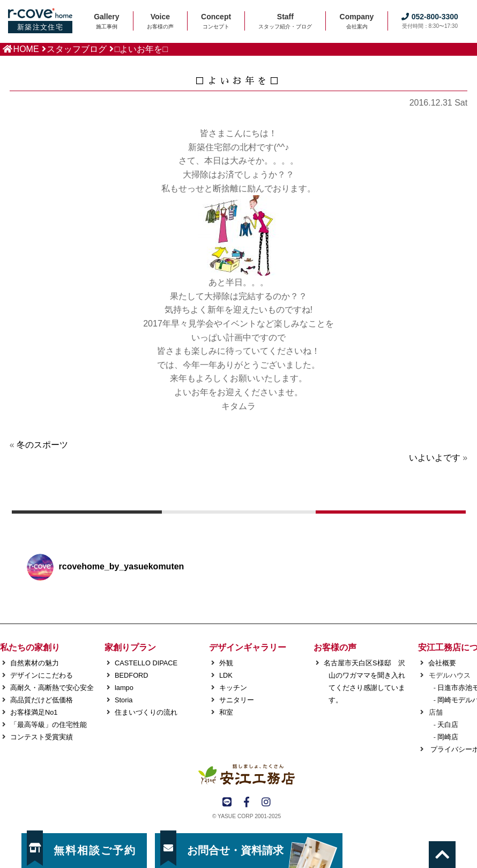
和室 (226, 712)
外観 (226, 663)
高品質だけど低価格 (42, 700)
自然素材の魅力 (35, 663)
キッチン (233, 688)
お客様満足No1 (34, 712)
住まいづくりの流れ (146, 712)
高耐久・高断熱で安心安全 (52, 688)
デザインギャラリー (248, 647)
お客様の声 (335, 647)
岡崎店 (448, 737)
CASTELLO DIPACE (146, 663)
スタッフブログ (77, 49)
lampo (124, 688)
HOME (26, 49)
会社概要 (442, 663)
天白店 (448, 725)
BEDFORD (132, 675)
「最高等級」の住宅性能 (49, 725)
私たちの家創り (30, 647)
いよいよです (435, 458)
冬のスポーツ (42, 445)
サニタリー (237, 700)
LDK (226, 675)
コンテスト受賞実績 (42, 737)
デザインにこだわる (42, 675)
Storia (124, 700)
